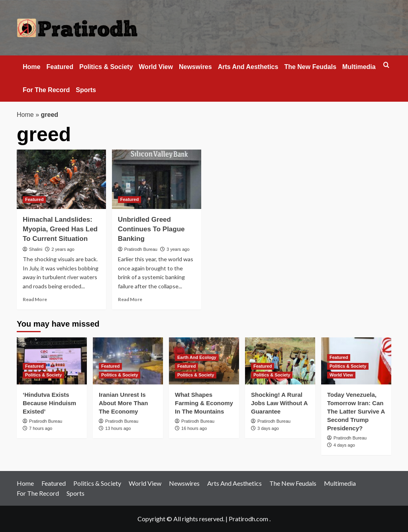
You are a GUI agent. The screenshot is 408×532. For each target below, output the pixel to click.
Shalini (36, 249)
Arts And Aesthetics (248, 67)
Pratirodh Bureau (141, 249)
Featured (60, 67)
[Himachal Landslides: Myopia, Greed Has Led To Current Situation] (61, 179)
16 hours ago (194, 428)
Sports (86, 90)
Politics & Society (106, 67)
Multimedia (359, 67)
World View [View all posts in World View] (341, 375)
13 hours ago (118, 428)
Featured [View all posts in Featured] (34, 199)
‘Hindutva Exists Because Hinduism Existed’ (49, 403)
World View (156, 67)
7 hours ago (41, 428)
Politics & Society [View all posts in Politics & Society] (43, 375)
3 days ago (268, 428)
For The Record (46, 90)
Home (31, 67)
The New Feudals (310, 67)
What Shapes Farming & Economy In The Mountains (204, 403)
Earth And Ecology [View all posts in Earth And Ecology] (197, 357)
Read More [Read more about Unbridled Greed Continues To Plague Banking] (130, 299)
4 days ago (344, 445)
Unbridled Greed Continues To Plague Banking (151, 229)
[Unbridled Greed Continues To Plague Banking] (157, 179)
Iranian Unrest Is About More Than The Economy (123, 403)
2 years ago (63, 249)
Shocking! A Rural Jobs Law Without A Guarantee (279, 403)
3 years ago (178, 249)
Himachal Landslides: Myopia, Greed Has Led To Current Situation (60, 229)
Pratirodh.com (248, 519)
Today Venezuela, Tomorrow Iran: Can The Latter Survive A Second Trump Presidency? (356, 411)
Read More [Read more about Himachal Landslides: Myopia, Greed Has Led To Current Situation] (35, 299)
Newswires (195, 67)
